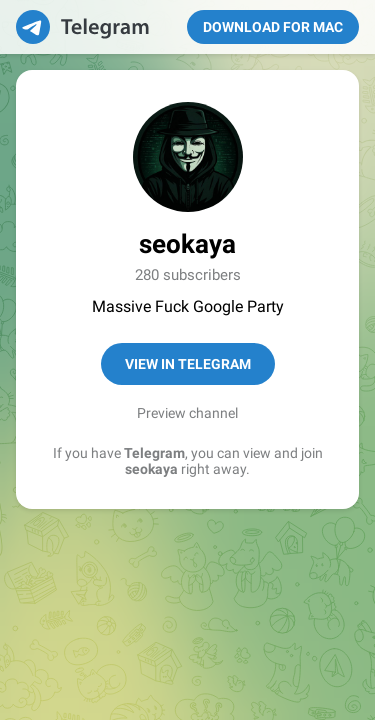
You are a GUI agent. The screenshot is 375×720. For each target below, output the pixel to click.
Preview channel (187, 413)
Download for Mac (273, 27)
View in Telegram (188, 364)
